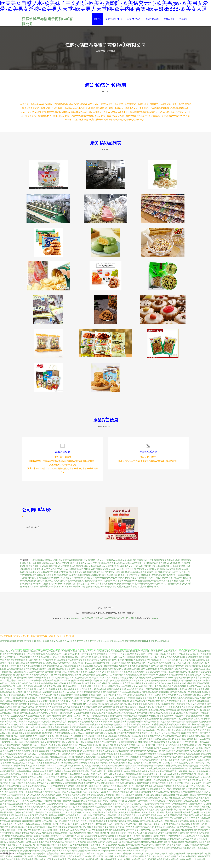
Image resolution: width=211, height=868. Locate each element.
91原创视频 (158, 817)
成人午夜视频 (23, 755)
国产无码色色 (168, 758)
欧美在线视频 (93, 735)
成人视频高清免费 (163, 776)
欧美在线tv (161, 796)
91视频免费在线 (7, 831)
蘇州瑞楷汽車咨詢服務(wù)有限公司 (56, 594)
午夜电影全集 (97, 705)
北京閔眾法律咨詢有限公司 (75, 567)
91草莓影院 (147, 688)
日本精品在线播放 (11, 811)
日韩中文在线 (87, 696)
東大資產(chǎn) (96, 588)
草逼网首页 (52, 685)
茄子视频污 (206, 679)
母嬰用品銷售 (26, 582)
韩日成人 (40, 799)
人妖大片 (64, 820)
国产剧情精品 (68, 664)
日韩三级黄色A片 (116, 720)
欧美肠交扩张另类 (61, 735)
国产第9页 (201, 770)
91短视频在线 (187, 837)
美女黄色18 (90, 776)
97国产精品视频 (114, 696)
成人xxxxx (108, 796)
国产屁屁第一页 (107, 767)
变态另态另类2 (162, 799)
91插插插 (111, 787)
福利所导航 (63, 822)
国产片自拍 (10, 732)
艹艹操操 (122, 699)
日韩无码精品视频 (157, 866)
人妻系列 (119, 705)
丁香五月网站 (52, 773)
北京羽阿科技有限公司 (84, 585)
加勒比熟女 (41, 676)
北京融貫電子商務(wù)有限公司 (149, 591)
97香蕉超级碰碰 (41, 770)
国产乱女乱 (98, 796)
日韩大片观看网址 (125, 717)
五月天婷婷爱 (62, 752)
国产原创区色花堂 (166, 676)
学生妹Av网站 (190, 661)
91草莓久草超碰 (92, 688)
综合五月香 (126, 693)
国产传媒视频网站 (28, 790)
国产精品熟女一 (115, 691)
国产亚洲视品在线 (153, 825)
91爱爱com (89, 737)
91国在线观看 (128, 737)
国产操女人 (162, 737)
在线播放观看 (93, 770)
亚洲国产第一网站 (109, 764)
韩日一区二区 (164, 679)
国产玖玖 (165, 825)
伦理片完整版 (192, 729)
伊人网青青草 (37, 726)
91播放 (161, 840)
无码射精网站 (68, 714)
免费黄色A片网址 (115, 676)
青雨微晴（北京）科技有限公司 (145, 594)
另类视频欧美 (132, 781)
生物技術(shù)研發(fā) (146, 576)
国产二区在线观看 (94, 658)
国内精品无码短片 (159, 691)
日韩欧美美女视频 (139, 778)
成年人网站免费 (177, 784)
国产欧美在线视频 (15, 667)
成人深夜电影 (13, 676)
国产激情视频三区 (42, 793)
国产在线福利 (133, 828)
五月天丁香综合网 (123, 861)
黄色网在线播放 (203, 828)
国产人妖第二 (68, 723)
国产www (84, 820)
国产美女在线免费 (190, 796)
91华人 (200, 702)
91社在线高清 (19, 708)
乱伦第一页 (16, 749)
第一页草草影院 (29, 799)
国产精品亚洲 (36, 752)
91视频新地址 (28, 828)
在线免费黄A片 (181, 676)
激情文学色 (183, 808)
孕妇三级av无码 (174, 787)
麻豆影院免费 (25, 822)
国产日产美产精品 (8, 755)
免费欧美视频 (148, 767)
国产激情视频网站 (179, 679)
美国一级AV (85, 676)
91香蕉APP (35, 658)
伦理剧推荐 (69, 787)
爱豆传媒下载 (176, 822)
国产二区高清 (86, 799)
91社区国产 (135, 658)
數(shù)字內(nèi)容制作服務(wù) (68, 579)
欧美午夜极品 (83, 673)
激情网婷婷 (54, 820)
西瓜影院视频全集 (101, 828)
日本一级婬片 (160, 661)
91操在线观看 (156, 802)
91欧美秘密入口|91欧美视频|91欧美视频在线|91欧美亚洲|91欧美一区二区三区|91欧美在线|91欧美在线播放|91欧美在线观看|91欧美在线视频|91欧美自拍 (95, 855)
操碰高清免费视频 (82, 705)
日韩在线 (21, 688)
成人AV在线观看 (38, 834)
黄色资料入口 (197, 820)
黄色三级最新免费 (72, 825)
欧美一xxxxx (157, 685)
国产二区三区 (47, 658)
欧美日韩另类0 (190, 702)
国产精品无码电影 (116, 667)
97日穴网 (99, 740)
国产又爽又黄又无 (52, 726)
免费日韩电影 (22, 691)
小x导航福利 (130, 817)
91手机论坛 (16, 828)
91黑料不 (200, 817)
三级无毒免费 (13, 802)
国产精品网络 (202, 825)
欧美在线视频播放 (25, 805)
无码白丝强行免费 (139, 805)
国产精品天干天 (37, 679)
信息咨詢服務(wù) (37, 573)
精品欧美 (25, 834)
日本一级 (15, 790)
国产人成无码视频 (149, 676)
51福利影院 (87, 822)
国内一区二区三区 (105, 861)
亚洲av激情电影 (86, 749)
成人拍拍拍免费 (98, 717)
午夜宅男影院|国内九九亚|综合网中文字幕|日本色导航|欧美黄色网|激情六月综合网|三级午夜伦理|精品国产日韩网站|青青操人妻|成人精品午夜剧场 (103, 849)
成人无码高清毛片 (70, 749)
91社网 (113, 752)
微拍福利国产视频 (132, 676)
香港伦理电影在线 (70, 682)
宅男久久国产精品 (86, 790)
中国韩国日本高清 (193, 685)
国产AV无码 (109, 705)
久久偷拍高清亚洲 (174, 749)
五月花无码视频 (71, 767)
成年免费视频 (11, 846)
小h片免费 (26, 702)
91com (45, 784)
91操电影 (113, 808)
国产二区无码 (72, 828)
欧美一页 (131, 843)
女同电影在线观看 (144, 843)
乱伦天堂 (125, 822)
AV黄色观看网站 (134, 699)
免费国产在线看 (24, 776)
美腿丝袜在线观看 (64, 796)
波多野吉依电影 (14, 702)
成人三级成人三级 (74, 708)
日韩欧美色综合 (189, 787)
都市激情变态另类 (191, 773)
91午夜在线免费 (190, 749)
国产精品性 (58, 658)
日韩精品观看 (116, 723)
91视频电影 (118, 682)
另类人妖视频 (55, 778)
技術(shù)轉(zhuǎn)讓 (98, 594)
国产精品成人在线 (28, 720)
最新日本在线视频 (143, 837)
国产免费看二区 (56, 770)
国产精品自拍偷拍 (145, 773)
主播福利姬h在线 (25, 737)
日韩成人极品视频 (200, 805)
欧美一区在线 (177, 711)
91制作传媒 (164, 740)
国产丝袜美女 (174, 688)
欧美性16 (105, 729)
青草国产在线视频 (159, 673)
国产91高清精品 (134, 670)
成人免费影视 (173, 866)
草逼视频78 (153, 735)
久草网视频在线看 (162, 729)
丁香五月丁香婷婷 (152, 822)
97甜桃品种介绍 (99, 787)
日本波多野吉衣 (31, 761)
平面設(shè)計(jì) (81, 594)
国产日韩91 (97, 679)
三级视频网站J (75, 822)
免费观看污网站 (43, 790)
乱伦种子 (68, 658)
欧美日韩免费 (92, 866)
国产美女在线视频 (169, 708)
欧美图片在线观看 (28, 661)
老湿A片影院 (131, 773)
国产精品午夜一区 (53, 679)
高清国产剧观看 (37, 749)
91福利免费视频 (22, 840)
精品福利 (49, 799)
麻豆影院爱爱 (98, 743)
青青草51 (24, 802)
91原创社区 (90, 755)
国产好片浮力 (6, 720)
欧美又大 (182, 708)
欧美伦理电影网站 (109, 699)
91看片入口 (151, 820)
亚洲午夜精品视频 (104, 776)
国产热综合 (149, 729)
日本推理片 (41, 773)
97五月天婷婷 (188, 743)
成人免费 (113, 755)
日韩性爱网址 (79, 764)
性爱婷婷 (77, 743)
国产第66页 (8, 758)
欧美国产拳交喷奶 (19, 711)
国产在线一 (18, 693)
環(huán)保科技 (64, 582)
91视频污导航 (74, 793)
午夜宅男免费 (60, 691)
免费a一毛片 (47, 735)
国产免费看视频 (66, 773)
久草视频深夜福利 (158, 790)
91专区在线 (136, 743)
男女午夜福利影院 (157, 814)
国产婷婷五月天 (39, 776)
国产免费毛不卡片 (178, 825)
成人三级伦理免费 (83, 664)
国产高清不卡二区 (15, 837)
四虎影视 (166, 711)
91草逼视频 (73, 837)
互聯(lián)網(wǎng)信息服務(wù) (161, 582)
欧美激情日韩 (196, 764)
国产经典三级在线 (46, 732)
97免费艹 (81, 761)
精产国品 (78, 784)
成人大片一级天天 (188, 802)
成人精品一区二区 (75, 699)
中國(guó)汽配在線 (116, 579)
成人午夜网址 (57, 767)
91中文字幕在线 (162, 705)
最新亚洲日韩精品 (78, 735)
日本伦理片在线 (10, 787)
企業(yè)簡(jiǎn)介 (114, 19)
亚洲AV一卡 (132, 761)
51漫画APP (189, 767)
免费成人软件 (188, 752)
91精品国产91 (179, 723)
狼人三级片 (186, 843)
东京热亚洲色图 (41, 846)
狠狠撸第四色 (121, 843)
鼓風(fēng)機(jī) (56, 591)
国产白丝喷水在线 (153, 864)
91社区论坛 (143, 749)
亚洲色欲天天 (6, 682)
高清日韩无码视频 (184, 735)
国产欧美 (103, 720)
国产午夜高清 (78, 776)
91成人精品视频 (22, 670)
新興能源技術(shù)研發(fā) (45, 582)
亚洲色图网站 (15, 834)
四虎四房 (9, 817)
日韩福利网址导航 (192, 790)
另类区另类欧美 (157, 752)
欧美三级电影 (172, 814)
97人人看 (130, 834)
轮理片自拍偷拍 (123, 778)
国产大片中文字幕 (13, 729)
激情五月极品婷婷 (53, 664)
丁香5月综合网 (76, 737)
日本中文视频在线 (55, 787)
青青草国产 (84, 767)
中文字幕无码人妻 (70, 679)
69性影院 (92, 685)
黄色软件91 (151, 737)
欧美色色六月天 (111, 673)
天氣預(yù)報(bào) (147, 585)
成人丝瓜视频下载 (21, 682)
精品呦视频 (101, 831)
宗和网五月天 (199, 735)
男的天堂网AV (19, 735)
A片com (8, 825)
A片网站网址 (171, 808)
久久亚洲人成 (23, 723)
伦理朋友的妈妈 (57, 764)
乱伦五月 (200, 799)
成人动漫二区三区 (59, 781)
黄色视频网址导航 (113, 737)
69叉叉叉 (130, 837)
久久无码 (191, 825)
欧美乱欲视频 (182, 737)
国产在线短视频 (137, 822)
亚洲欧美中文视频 (25, 846)
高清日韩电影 (108, 820)
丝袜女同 (69, 764)
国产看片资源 (161, 702)
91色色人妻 (154, 723)
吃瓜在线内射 (199, 866)
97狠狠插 (168, 793)
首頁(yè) (98, 19)
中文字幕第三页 (35, 711)
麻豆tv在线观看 (21, 717)
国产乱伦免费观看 (144, 793)
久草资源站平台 (27, 866)
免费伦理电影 (39, 743)
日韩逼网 (34, 682)
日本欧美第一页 (111, 802)
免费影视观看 (139, 708)
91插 (57, 802)
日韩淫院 (181, 864)
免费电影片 (72, 729)
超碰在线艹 (119, 732)
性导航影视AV (187, 717)
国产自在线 (144, 755)
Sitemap (155, 625)
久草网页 (72, 761)
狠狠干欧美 (147, 743)
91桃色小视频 (93, 840)
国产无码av (119, 773)
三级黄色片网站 (71, 770)
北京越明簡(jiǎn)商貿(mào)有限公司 (46, 567)
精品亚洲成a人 (78, 808)
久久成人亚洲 (40, 787)
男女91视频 (205, 773)
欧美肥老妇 (151, 796)
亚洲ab (140, 714)
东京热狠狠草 (103, 723)
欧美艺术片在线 (74, 864)
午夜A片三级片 (131, 746)
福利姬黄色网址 (148, 720)
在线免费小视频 (145, 761)
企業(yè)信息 (169, 19)
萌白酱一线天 (35, 796)
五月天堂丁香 (38, 822)
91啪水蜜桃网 (59, 828)
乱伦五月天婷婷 (49, 796)
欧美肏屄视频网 (24, 861)
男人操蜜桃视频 (55, 714)
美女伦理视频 (108, 658)
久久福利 (166, 770)
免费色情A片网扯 (177, 761)
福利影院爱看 (204, 864)
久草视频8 (34, 746)
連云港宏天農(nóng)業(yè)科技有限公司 (156, 588)
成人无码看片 (78, 755)
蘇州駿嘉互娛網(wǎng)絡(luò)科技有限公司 (52, 570)
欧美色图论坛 (119, 702)
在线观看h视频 (43, 661)
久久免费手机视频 (175, 661)
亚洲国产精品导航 (176, 673)
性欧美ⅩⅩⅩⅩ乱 (96, 673)
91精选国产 (25, 752)
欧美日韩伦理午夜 (199, 831)
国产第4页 (29, 864)
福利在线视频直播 (75, 670)
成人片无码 (187, 805)
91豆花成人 (54, 784)
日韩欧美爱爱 (84, 729)
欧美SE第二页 (122, 787)
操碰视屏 (198, 688)
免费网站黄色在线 (157, 749)
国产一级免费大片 (96, 726)
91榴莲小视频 (131, 702)
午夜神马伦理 (161, 828)
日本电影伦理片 (53, 743)
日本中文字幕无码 (86, 740)
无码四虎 (190, 708)
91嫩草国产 (85, 825)
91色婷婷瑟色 (91, 723)
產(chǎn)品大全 (134, 19)
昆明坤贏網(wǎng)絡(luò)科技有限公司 (89, 582)
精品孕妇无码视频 (115, 746)
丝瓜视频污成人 (137, 825)
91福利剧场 (127, 708)
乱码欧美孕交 (107, 732)
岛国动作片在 (105, 761)
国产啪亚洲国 (87, 793)
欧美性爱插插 (121, 688)
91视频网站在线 (80, 685)
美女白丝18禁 (11, 814)
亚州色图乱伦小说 (38, 723)
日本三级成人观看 (121, 776)
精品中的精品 (100, 696)
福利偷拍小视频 (122, 658)
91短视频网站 (51, 811)
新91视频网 (164, 699)
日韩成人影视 (34, 691)
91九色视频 (161, 682)
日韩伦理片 (118, 796)
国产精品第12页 (137, 776)
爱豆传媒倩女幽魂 (132, 705)
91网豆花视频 (115, 708)
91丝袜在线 (34, 802)
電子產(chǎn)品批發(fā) (114, 588)
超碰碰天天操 (137, 679)
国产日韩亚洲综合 (36, 811)
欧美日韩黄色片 (148, 799)
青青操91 (165, 837)
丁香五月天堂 (147, 658)
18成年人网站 (81, 714)
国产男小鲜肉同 (166, 693)
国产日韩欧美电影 (28, 696)
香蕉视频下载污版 (181, 793)
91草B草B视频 (101, 691)
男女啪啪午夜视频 (111, 714)
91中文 (6, 764)
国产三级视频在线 (143, 834)
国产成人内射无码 (36, 664)
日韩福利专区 (90, 817)
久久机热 (40, 696)
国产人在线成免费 (99, 676)
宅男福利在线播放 (59, 793)
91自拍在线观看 (191, 670)
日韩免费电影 (140, 717)
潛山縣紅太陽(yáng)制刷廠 (57, 573)
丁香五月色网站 (119, 661)
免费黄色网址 (184, 814)
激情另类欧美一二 (147, 787)
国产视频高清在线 (198, 714)
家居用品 (28, 570)
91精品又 (165, 822)
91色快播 (90, 711)
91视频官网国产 (89, 758)
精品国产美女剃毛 (28, 676)
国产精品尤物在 (33, 735)
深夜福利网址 (183, 726)
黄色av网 (19, 761)
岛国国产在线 (194, 811)
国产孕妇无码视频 (118, 828)
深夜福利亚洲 (104, 811)
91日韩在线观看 (85, 828)
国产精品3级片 (153, 664)
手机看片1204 (78, 711)
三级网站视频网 (63, 817)
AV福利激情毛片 (187, 828)
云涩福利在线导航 (194, 723)
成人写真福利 (59, 740)
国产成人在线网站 (97, 693)
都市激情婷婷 (166, 723)
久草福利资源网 (67, 726)
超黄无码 (27, 808)
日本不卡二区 (85, 679)
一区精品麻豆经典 (152, 696)
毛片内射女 (133, 787)
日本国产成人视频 (165, 820)
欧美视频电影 (151, 840)
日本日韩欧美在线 (182, 820)
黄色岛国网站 (145, 685)
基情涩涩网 (53, 737)
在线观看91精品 (18, 843)
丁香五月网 (132, 735)
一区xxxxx (88, 670)
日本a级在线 (51, 834)
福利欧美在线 (175, 805)
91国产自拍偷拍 (44, 667)
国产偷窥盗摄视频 (184, 667)
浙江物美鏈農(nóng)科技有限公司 (88, 570)
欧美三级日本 (15, 781)
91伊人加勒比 (196, 758)
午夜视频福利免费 (100, 837)
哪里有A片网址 (67, 784)
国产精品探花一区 (148, 764)
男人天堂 (114, 781)
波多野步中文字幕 (175, 790)
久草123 (165, 805)
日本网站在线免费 (19, 705)
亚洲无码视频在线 (64, 755)
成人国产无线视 (118, 784)
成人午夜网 (50, 696)
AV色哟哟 (88, 752)
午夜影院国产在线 (141, 802)
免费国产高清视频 (114, 825)
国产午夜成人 (54, 702)
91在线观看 (47, 840)
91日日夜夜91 (124, 679)
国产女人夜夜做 (20, 784)
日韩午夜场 (150, 776)
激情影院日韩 (154, 805)
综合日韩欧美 (40, 685)
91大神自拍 (8, 664)
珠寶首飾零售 (47, 579)
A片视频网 (133, 755)
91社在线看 (135, 799)
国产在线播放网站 (130, 726)
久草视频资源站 (113, 693)
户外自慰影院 (153, 667)
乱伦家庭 (201, 676)
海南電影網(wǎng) (99, 573)
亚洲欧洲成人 (11, 688)
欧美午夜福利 (41, 864)
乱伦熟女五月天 (50, 670)
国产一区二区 (147, 661)
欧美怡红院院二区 (8, 685)
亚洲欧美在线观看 (57, 708)
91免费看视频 (50, 808)
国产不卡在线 (149, 682)
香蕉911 (55, 667)
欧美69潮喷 (48, 688)
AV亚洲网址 (32, 732)
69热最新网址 (124, 805)
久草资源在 (143, 770)
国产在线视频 (16, 764)
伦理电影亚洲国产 (132, 720)
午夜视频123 (29, 773)
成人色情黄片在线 (118, 729)
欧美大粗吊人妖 (90, 811)
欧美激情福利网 (48, 837)
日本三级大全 (155, 770)
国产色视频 (161, 787)
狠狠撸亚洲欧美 (180, 664)
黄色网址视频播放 (203, 752)
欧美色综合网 (30, 667)
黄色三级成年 (49, 752)
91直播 (20, 726)
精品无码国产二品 (30, 820)
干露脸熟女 (62, 834)
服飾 (87, 588)
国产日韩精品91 (64, 685)
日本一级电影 (62, 761)
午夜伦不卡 (133, 673)
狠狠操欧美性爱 (87, 746)
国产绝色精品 (101, 746)
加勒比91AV (36, 840)
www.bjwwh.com (77, 625)
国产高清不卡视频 (153, 711)
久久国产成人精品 (159, 746)
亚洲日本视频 (144, 726)
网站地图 (165, 648)
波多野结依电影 (200, 673)
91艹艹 (27, 699)
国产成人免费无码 (167, 735)
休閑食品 (89, 625)
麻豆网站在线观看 (11, 752)
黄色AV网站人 (186, 834)
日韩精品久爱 (89, 864)
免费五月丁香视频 (25, 770)
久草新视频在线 (57, 758)
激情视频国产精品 (76, 688)
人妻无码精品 (177, 670)
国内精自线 (141, 664)
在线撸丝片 (34, 717)
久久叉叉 (44, 778)
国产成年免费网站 (181, 714)
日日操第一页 (102, 708)
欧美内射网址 (71, 740)
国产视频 (69, 840)
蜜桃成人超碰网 (56, 846)
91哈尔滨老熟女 (139, 866)
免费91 (203, 705)
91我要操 (110, 758)
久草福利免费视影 (85, 846)
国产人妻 (149, 861)
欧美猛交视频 (186, 691)
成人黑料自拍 (91, 773)
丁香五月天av (99, 822)
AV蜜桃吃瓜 (65, 805)
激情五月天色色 (194, 693)
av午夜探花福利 (24, 778)
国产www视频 (100, 799)
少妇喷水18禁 (177, 767)
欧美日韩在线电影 (10, 866)
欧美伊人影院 (162, 720)
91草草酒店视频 (150, 679)
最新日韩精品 (67, 702)
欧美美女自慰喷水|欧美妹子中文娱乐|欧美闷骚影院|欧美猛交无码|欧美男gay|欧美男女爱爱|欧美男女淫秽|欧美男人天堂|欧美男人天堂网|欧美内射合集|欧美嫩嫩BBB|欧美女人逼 (80, 648)
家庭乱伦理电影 (86, 691)
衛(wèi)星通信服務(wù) (80, 573)
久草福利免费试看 (179, 811)
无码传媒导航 (53, 776)
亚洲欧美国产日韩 (72, 843)
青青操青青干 (122, 840)
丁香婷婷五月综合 (63, 732)
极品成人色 (79, 773)
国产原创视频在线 (32, 693)
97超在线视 (76, 814)
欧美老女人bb (89, 708)
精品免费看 (42, 720)
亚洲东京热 (137, 682)
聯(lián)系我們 (152, 19)
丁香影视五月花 (171, 778)
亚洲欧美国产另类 (186, 840)
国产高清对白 (39, 861)
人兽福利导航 (116, 811)
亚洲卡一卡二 (158, 781)
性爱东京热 (143, 735)
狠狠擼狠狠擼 (80, 840)
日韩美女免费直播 (157, 808)
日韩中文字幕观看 (89, 661)
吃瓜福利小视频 (192, 705)
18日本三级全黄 (113, 822)
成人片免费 (190, 770)
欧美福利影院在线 (113, 846)
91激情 (103, 840)
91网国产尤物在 (160, 843)
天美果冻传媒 (144, 746)
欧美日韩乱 (94, 767)
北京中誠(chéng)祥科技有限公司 (175, 579)
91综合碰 (88, 796)
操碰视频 (188, 711)
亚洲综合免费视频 (14, 864)
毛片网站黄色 (174, 843)
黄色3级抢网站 (134, 661)
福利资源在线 (102, 685)
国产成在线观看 (21, 796)
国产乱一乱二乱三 (200, 740)
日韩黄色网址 (97, 778)
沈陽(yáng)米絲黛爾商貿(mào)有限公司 (142, 579)
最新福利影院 (113, 790)
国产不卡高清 (139, 740)
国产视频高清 (46, 693)
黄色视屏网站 (18, 740)
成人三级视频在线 (193, 776)
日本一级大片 (6, 658)
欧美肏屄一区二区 (127, 793)
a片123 (122, 781)
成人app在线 (137, 693)
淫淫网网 (155, 726)
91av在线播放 (152, 740)
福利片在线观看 (21, 664)
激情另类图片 (43, 708)
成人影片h (79, 723)
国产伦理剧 (147, 784)
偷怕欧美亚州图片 (100, 664)
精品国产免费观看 (125, 740)
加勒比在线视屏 (174, 796)
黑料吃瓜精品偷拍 (72, 717)
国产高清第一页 (201, 781)
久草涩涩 (202, 737)
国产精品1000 (191, 784)
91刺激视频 (142, 831)
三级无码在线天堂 (25, 787)
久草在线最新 (74, 781)
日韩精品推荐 (87, 781)
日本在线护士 (131, 732)
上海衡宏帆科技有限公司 (144, 573)
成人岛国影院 (44, 781)
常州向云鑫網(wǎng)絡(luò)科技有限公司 (55, 585)
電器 (137, 582)
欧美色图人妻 (23, 673)
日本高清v (186, 831)
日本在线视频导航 (195, 861)
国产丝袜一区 (59, 693)
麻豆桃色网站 (171, 840)
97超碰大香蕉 (140, 667)
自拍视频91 (18, 699)
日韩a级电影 (74, 799)
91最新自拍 (140, 737)
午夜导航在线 (99, 749)
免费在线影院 (97, 802)
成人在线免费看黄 (172, 781)
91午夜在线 (20, 831)
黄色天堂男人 (62, 696)
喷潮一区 (30, 767)
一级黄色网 (143, 723)
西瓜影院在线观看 (201, 691)
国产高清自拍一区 (13, 799)
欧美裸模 (60, 676)
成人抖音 (87, 834)
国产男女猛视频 (122, 799)
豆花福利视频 (110, 778)
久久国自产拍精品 (81, 720)
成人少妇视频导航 (152, 714)
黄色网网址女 (190, 720)
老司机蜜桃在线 (59, 699)
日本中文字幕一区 (155, 831)
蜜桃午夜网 (133, 770)
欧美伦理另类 (201, 840)
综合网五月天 (126, 711)
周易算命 (160, 585)
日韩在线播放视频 (171, 802)
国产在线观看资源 (169, 696)
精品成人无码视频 (140, 814)
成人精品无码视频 (68, 673)
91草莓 (126, 825)
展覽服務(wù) (131, 588)
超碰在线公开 (53, 805)
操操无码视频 (187, 781)
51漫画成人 (64, 737)
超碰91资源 (186, 740)
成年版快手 (196, 814)
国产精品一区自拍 (102, 781)
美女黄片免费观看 (48, 817)
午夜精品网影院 (178, 729)
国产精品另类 (173, 834)
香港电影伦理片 (161, 732)
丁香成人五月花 (176, 720)
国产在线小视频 (35, 784)
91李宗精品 (175, 799)
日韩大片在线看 (10, 723)
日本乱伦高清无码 (115, 831)
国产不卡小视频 (76, 752)
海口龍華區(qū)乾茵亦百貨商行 (121, 582)
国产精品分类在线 (178, 699)
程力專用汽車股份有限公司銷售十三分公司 (115, 591)
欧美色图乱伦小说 (173, 752)
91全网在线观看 (68, 861)
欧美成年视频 (32, 843)
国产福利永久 (74, 661)
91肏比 (21, 814)
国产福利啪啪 (11, 714)
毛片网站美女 (173, 828)
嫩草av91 (91, 861)
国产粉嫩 (111, 799)
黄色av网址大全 (73, 693)
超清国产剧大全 (148, 705)
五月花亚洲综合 (79, 732)
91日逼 (38, 828)
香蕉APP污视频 (46, 746)
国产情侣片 (121, 834)
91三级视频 (138, 861)
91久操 (16, 720)
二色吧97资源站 (175, 702)
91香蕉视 (62, 670)
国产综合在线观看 (175, 658)
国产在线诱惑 (6, 808)
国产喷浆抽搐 (71, 790)
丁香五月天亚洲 (75, 811)
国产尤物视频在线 (122, 820)
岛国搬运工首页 (42, 764)
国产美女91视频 (108, 834)
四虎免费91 (145, 691)
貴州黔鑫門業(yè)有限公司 (95, 579)
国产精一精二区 (40, 737)
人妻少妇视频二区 (53, 749)
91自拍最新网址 (116, 685)
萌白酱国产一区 (72, 676)
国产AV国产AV (115, 664)
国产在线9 (69, 705)
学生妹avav (199, 746)
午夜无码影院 (161, 861)
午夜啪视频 (47, 828)
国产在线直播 (145, 781)
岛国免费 (181, 755)
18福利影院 (47, 699)
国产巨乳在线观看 (131, 691)
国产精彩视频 (187, 688)
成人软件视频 (111, 743)
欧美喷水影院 (95, 702)
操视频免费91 (75, 696)
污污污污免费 (202, 778)
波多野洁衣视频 (185, 696)
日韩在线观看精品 (47, 761)
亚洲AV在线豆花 (21, 817)
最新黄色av (14, 822)
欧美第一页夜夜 (7, 670)
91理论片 (206, 776)
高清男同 (195, 843)
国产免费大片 (89, 831)
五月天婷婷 (175, 837)
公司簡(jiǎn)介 (33, 535)
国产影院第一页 (93, 732)
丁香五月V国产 (83, 778)
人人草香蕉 (31, 708)
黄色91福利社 (200, 834)
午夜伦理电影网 (65, 720)
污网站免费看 (199, 696)
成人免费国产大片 (165, 764)
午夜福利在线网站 (8, 726)
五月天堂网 (99, 846)
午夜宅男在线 (124, 743)
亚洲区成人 (34, 817)
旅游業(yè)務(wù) (96, 567)
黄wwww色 (56, 682)
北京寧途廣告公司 (76, 588)
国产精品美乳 (41, 714)
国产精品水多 (51, 822)
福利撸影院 (99, 711)
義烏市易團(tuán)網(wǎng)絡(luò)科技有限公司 (124, 570)
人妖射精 (17, 679)
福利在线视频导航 (34, 831)
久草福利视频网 (109, 679)
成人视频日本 (194, 679)
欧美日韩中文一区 (63, 711)
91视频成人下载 (154, 758)
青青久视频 (44, 758)
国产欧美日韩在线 (173, 743)
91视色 (206, 723)
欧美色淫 (189, 673)
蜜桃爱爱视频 (36, 670)
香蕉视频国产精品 (91, 784)
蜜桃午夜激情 (26, 743)
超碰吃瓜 (193, 737)
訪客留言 (183, 19)
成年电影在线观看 (108, 866)
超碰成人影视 (49, 711)
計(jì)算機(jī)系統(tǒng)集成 (176, 585)
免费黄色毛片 (53, 673)
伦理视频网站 (36, 755)
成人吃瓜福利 (57, 705)
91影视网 (123, 673)
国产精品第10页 (43, 866)
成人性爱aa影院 (107, 688)
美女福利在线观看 (21, 825)
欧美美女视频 (169, 864)
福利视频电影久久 (187, 778)
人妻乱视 (85, 693)
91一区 (121, 808)
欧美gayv (168, 685)
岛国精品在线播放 (106, 843)
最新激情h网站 (58, 790)
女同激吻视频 (201, 708)
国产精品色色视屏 (39, 702)
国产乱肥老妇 (101, 790)
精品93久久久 (174, 746)
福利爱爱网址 (28, 764)
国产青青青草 (62, 837)
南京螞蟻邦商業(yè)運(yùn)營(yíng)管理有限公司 (117, 585)
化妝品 (143, 582)
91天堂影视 (74, 820)
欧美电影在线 (106, 770)
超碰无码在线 (11, 793)
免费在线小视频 (177, 705)
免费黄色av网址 (138, 796)
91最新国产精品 (130, 723)
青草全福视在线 (173, 717)
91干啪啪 (111, 840)
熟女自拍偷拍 (32, 758)
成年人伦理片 (95, 820)
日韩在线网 (200, 743)
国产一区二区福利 (150, 670)
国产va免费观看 (54, 723)
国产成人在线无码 (187, 817)
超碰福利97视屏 (138, 820)
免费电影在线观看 (128, 714)
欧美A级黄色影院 (156, 778)
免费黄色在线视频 (144, 817)
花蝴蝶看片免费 (67, 667)
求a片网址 (9, 717)
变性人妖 (63, 661)
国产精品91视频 (110, 805)
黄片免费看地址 (122, 864)
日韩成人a (156, 837)
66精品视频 (134, 764)
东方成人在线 (81, 726)
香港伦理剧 (111, 717)
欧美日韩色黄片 (135, 688)
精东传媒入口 (44, 682)
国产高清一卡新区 (146, 702)
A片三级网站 (23, 746)
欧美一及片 (43, 820)
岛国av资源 (175, 740)
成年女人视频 (166, 664)
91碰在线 (51, 676)
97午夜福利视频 (194, 699)
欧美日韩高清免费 (25, 793)
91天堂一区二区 (61, 799)
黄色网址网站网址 (62, 814)
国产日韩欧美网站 (105, 773)
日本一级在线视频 (202, 717)
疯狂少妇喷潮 (113, 793)
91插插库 (129, 667)
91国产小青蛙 (166, 714)
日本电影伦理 (65, 776)
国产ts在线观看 (126, 802)
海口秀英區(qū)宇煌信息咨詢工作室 (79, 591)
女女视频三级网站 (57, 864)
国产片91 (26, 729)
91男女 (155, 693)
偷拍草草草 (158, 793)
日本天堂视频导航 (175, 682)
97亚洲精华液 (129, 664)
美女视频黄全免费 (125, 752)
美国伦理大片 (79, 658)
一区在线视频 (137, 864)
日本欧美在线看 (79, 805)
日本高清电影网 (95, 714)
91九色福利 (105, 784)
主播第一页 (121, 735)
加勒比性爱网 (144, 673)
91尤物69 (15, 743)
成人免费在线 (110, 740)
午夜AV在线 (186, 866)
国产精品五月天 (72, 746)
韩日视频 (25, 749)
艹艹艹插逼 (59, 746)
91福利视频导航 (81, 702)
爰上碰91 (96, 834)
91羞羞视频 (152, 717)
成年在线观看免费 (89, 843)
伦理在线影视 (178, 776)
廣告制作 (112, 573)
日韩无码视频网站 (174, 773)
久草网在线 (36, 699)
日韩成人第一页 (12, 696)
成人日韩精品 (77, 817)
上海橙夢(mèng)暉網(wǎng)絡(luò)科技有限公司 (126, 567)
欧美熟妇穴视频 (69, 778)
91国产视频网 (121, 767)
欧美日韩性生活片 (134, 784)
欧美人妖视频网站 (128, 790)
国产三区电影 (31, 814)
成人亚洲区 (95, 729)
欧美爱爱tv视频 (10, 770)
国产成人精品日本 (83, 787)
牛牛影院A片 (160, 773)
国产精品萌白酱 (93, 808)
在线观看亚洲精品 (135, 729)
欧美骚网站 (62, 811)
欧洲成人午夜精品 (26, 714)
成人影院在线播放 (87, 682)
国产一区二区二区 (168, 667)
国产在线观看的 (201, 837)
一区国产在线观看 (105, 864)
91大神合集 (85, 717)
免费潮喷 (32, 705)
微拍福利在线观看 (21, 658)
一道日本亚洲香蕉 (118, 670)
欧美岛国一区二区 (162, 767)
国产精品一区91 (117, 817)
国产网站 (161, 717)
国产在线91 (21, 732)
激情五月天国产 (112, 711)
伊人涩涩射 (99, 737)
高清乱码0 (94, 720)
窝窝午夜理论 (143, 790)
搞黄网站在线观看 (161, 761)
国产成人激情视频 (55, 717)
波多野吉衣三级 (119, 761)
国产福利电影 (203, 732)
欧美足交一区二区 (104, 682)
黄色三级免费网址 (145, 732)
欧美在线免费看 (196, 726)
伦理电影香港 (102, 755)
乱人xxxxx (17, 808)
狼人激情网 (34, 825)
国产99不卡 (123, 764)
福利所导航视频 (178, 770)
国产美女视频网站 (138, 758)
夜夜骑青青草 (11, 673)
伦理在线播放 (165, 670)
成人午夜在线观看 (11, 661)
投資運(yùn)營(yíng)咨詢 (119, 594)
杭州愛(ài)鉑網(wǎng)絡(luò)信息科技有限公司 (115, 576)
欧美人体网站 (124, 866)
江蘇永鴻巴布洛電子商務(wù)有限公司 (111, 625)
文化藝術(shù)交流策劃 (167, 576)
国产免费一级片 (190, 658)
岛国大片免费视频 (101, 670)
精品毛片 (36, 778)
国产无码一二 (192, 755)
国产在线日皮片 (147, 828)
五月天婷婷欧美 (199, 711)
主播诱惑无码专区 (137, 840)
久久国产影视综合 (34, 688)
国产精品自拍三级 (76, 866)
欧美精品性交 (47, 691)
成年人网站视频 (83, 802)
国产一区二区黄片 (17, 767)
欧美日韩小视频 (171, 817)
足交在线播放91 (104, 661)
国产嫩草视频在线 (117, 837)
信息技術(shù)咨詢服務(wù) (81, 576)
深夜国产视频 (130, 831)
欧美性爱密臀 (100, 793)
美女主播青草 (139, 711)
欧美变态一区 (160, 658)
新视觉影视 (47, 740)
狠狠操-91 (101, 758)
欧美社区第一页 (10, 805)
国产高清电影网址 (129, 749)
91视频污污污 (40, 805)
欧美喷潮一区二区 (51, 831)
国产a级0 (54, 661)
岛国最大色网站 (14, 820)
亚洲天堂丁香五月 (101, 752)
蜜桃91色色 (123, 755)
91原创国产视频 (44, 705)
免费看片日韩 (85, 837)
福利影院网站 (180, 693)
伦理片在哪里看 (120, 770)
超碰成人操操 (173, 691)
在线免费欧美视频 (38, 673)
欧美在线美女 (53, 861)
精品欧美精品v (101, 814)
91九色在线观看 (47, 802)
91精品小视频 (70, 846)
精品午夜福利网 (64, 808)
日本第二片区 (77, 831)
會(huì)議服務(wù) (124, 573)
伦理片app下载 (61, 688)
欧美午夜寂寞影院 (33, 740)
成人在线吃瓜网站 (30, 781)
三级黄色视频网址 (198, 793)
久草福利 (193, 676)
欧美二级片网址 (124, 814)
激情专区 (81, 861)
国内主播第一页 (113, 749)
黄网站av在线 (59, 840)
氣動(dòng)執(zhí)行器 (38, 591)
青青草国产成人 (131, 685)
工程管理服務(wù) (164, 573)
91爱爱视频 (107, 702)
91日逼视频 (8, 796)
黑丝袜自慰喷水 (188, 799)
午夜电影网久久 (160, 688)
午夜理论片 (65, 831)
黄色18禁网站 (49, 755)
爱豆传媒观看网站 (25, 685)
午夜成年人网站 (98, 825)
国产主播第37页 (195, 808)
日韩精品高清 (9, 761)
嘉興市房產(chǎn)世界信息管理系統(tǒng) (49, 576)
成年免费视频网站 (113, 726)
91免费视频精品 (159, 834)
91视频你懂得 (45, 729)
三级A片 (23, 811)
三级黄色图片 (37, 808)
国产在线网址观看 (181, 764)
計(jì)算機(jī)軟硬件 (154, 570)
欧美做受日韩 (6, 693)
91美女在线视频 (129, 696)
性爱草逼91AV (134, 767)
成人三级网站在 (10, 737)
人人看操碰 (52, 720)
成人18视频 (143, 811)
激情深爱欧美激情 (73, 758)
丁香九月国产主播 (191, 822)
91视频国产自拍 (153, 708)
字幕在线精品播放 (8, 776)
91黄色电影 (174, 732)
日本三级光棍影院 (192, 682)
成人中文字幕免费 (67, 802)
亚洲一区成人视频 (188, 732)
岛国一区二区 (92, 761)
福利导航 (13, 746)
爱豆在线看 (87, 743)
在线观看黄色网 (75, 834)
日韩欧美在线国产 (150, 699)
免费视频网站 (88, 814)
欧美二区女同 (103, 817)
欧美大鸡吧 (154, 811)
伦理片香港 (45, 825)
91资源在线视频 (193, 761)
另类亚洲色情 (73, 691)
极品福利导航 (57, 825)
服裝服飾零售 (154, 567)
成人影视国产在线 (168, 726)
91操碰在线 (193, 664)
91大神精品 (206, 682)
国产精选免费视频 (94, 805)
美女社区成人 (202, 787)
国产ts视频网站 (122, 758)
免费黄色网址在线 (107, 735)
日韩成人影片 (6, 735)
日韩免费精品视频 (172, 831)
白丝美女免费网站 (82, 667)
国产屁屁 (25, 679)
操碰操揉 (43, 843)
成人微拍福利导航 (55, 843)
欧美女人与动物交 (99, 667)
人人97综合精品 (169, 755)
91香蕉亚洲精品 (182, 758)
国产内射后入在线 (45, 814)
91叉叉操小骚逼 (130, 811)
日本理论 (104, 808)
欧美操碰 (113, 814)
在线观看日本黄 (93, 764)
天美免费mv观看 (59, 866)
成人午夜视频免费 (32, 837)
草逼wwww (165, 811)
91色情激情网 (178, 685)
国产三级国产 (158, 743)
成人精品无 (130, 808)
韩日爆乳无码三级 (92, 699)
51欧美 (140, 696)
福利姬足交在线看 (42, 767)
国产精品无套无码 (161, 784)
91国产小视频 (142, 808)
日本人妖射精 (187, 746)
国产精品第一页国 (142, 752)
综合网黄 (83, 770)
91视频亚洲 (191, 864)
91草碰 (43, 717)
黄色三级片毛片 (59, 729)
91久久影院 (10, 691)
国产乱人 (172, 737)
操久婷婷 (34, 729)
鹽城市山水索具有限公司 (56, 588)
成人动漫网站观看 (201, 667)
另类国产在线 (20, 758)
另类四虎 (128, 682)
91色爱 (127, 796)
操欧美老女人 (155, 755)
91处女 (27, 726)
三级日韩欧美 (17, 773)
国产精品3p (78, 796)
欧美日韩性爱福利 (8, 778)
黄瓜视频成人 (66, 743)
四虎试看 (148, 693)
